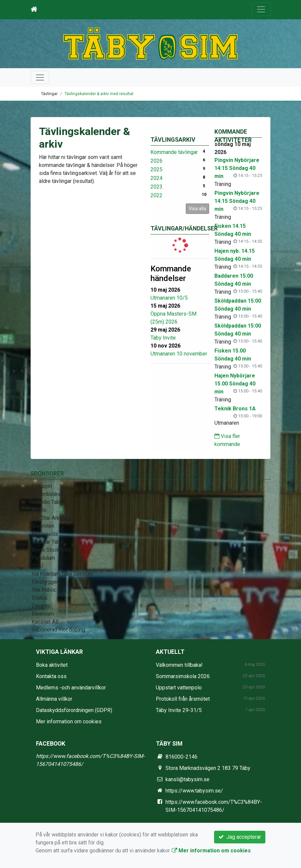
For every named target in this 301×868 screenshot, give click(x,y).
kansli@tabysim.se (187, 779)
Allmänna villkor (54, 699)
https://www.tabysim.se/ (194, 791)
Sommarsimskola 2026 (183, 676)
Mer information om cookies (69, 722)
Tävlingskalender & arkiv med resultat (99, 94)
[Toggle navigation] (261, 9)
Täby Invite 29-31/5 (179, 710)
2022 (156, 195)
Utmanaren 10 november (179, 354)
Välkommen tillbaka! (179, 665)
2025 (156, 169)
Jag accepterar (240, 837)
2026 (156, 161)
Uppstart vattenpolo (179, 688)
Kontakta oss (51, 676)
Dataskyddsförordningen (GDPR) (74, 710)
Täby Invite (163, 338)
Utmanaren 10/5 (169, 298)
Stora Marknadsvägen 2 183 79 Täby (208, 768)
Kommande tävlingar (174, 152)
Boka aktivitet (52, 665)
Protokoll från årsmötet (183, 699)
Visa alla (197, 209)
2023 (156, 187)
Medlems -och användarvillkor (71, 688)
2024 (156, 178)
